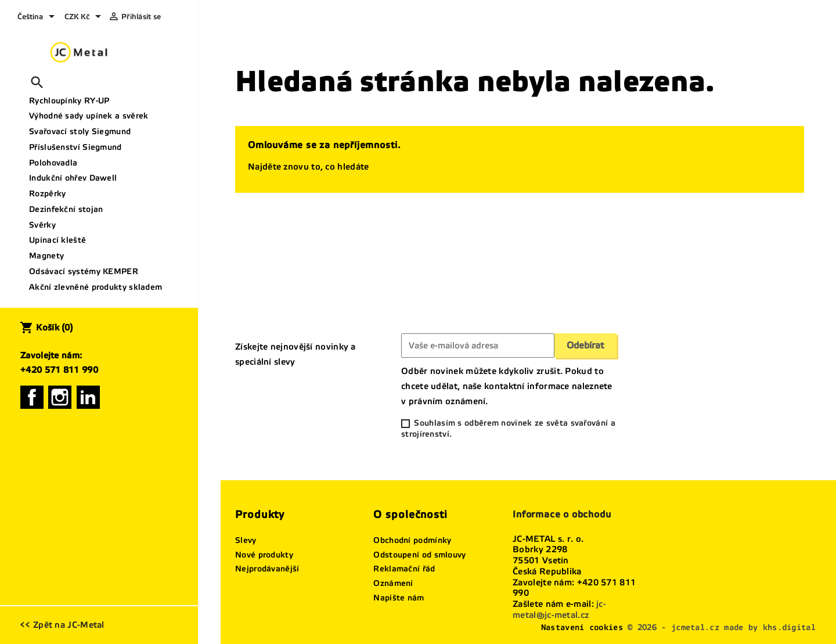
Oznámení (393, 583)
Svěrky (42, 225)
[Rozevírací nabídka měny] (85, 17)
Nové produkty (264, 555)
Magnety (46, 256)
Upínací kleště (57, 240)
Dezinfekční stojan (66, 209)
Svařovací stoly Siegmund (80, 132)
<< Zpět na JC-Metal (62, 625)
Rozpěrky (47, 194)
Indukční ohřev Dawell (73, 178)
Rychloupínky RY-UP (69, 101)
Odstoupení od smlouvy (419, 555)
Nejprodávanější (267, 569)
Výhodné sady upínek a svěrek (89, 116)
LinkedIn (88, 397)
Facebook (32, 397)
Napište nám (399, 598)
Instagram (60, 397)
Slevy (246, 540)
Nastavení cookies (582, 627)
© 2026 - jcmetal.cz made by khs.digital (722, 627)
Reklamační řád (404, 569)
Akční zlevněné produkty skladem (96, 287)
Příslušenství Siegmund (75, 147)
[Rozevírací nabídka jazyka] (38, 17)
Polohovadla (53, 163)
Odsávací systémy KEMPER (84, 271)
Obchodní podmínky (412, 540)
